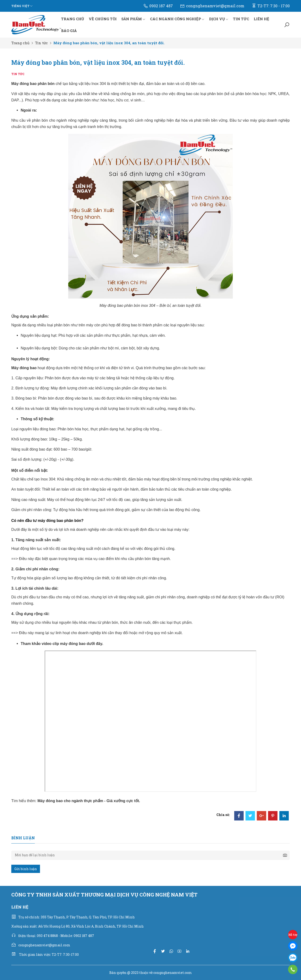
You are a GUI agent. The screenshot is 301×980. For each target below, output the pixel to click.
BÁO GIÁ (69, 31)
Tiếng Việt (20, 6)
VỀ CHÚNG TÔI (103, 19)
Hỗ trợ (293, 935)
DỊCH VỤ (219, 19)
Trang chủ (20, 43)
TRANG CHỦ (73, 19)
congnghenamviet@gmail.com (212, 6)
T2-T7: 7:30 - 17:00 (271, 6)
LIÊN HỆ (261, 19)
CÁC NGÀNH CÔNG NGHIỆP (177, 19)
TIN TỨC (241, 19)
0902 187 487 (158, 6)
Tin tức (41, 43)
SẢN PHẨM (133, 19)
